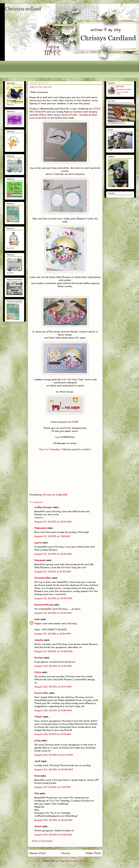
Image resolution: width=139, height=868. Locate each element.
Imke (37, 619)
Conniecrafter (43, 578)
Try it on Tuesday (49, 449)
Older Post (93, 853)
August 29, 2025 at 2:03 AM (53, 820)
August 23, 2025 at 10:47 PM (54, 755)
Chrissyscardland (23, 9)
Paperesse (40, 528)
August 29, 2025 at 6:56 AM (53, 835)
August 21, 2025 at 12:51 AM (53, 522)
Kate (37, 776)
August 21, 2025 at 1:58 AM (52, 536)
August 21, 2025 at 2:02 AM (53, 554)
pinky (37, 740)
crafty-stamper (43, 507)
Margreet (40, 560)
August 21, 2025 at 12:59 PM (53, 598)
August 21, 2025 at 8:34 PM (52, 634)
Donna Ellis (41, 693)
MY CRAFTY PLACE (55, 630)
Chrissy (121, 87)
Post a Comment (42, 841)
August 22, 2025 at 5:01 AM (53, 687)
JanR (37, 761)
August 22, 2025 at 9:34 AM (53, 710)
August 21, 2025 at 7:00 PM (53, 613)
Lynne (38, 543)
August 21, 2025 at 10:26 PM (53, 651)
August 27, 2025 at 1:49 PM (52, 787)
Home (66, 853)
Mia (37, 793)
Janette (39, 640)
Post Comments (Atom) (74, 861)
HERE (75, 422)
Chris (38, 672)
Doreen (39, 658)
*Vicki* (38, 717)
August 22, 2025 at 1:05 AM (53, 666)
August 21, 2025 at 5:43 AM (53, 572)
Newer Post (38, 853)
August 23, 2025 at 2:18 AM (53, 734)
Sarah (38, 826)
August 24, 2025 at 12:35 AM (54, 769)
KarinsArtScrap (44, 605)
